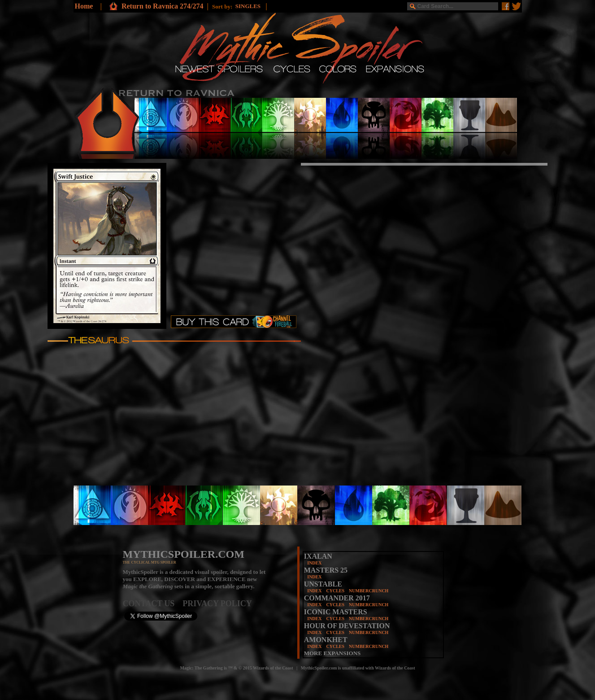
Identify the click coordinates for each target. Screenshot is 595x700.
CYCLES (335, 591)
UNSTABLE (323, 584)
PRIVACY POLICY (217, 604)
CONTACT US (153, 604)
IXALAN (318, 556)
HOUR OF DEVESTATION (347, 626)
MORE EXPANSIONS (332, 653)
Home (84, 6)
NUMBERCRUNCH (369, 591)
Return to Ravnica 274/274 (163, 6)
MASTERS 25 (326, 570)
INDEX (314, 563)
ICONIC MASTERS (336, 612)
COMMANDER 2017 (337, 598)
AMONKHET (326, 640)
